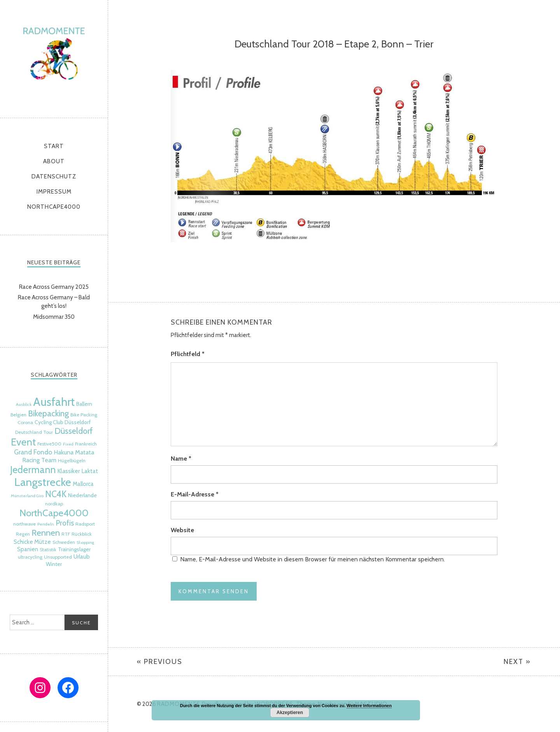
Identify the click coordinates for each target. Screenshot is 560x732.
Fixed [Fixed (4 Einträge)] (68, 444)
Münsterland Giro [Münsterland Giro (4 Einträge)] (27, 496)
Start (54, 146)
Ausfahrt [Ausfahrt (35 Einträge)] (54, 402)
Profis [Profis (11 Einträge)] (65, 523)
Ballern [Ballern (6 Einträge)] (84, 404)
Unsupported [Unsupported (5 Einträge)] (58, 557)
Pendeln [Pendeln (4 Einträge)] (46, 524)
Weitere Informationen (369, 706)
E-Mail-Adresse (195, 494)
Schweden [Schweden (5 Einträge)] (64, 542)
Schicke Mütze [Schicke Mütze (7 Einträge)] (32, 542)
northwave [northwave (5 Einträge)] (24, 524)
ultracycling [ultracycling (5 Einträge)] (30, 557)
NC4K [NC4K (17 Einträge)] (56, 494)
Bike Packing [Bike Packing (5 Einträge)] (84, 415)
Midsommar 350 (54, 317)
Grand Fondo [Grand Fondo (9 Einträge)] (33, 452)
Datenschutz (54, 176)
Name (181, 459)
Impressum (54, 192)
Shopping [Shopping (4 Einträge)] (85, 542)
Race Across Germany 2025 (54, 287)
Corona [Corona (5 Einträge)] (25, 422)
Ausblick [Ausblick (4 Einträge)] (24, 404)
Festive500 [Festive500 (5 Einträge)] (49, 444)
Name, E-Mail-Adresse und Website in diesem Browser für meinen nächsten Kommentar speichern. (312, 559)
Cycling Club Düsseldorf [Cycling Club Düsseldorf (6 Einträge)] (63, 422)
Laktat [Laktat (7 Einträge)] (90, 471)
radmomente (54, 57)
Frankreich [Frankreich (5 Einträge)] (86, 444)
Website (182, 530)
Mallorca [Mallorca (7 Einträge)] (83, 484)
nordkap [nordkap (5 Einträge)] (54, 504)
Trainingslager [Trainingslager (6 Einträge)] (74, 549)
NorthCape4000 (54, 207)
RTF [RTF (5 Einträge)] (66, 534)
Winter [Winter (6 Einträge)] (54, 564)
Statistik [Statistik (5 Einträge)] (48, 549)
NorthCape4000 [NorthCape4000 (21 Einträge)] (54, 513)
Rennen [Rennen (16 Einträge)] (46, 533)
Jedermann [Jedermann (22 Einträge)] (33, 470)
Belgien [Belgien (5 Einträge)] (18, 415)
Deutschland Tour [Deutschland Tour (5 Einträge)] (34, 432)
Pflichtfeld (188, 354)
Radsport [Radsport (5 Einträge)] (85, 524)
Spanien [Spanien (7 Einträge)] (28, 549)
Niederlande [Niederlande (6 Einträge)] (82, 495)
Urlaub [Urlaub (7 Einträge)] (82, 557)
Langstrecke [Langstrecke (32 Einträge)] (43, 482)
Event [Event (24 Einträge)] (23, 442)
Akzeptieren (290, 713)
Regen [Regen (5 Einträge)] (23, 534)
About (54, 161)
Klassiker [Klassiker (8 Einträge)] (69, 471)
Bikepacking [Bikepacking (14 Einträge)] (48, 413)
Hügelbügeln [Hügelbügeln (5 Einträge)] (72, 460)
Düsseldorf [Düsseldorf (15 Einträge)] (74, 431)
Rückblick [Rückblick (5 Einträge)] (82, 534)
